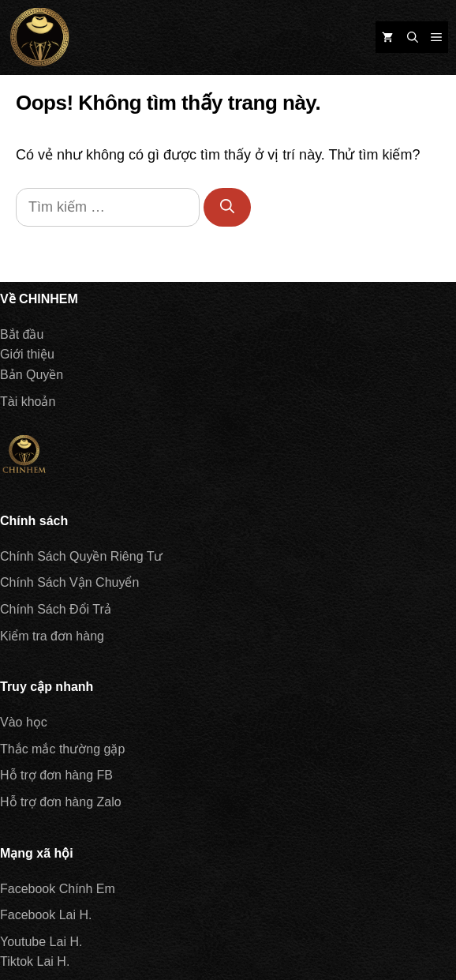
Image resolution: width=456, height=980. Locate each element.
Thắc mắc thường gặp (62, 749)
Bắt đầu (22, 334)
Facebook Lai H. (46, 915)
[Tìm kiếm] (227, 207)
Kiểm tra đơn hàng (52, 636)
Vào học (24, 722)
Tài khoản (28, 402)
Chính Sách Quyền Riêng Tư (81, 556)
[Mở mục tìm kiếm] (413, 37)
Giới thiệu (27, 354)
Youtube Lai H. (41, 942)
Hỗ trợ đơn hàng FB (56, 775)
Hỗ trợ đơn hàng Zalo (61, 802)
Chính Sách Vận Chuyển (69, 582)
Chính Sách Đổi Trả (56, 609)
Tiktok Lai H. (35, 961)
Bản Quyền (32, 375)
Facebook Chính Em (58, 889)
